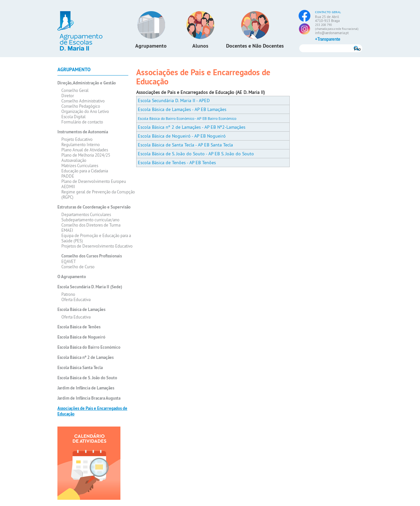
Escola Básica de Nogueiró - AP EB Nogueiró (182, 136)
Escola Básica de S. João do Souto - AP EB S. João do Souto (196, 154)
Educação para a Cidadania (85, 171)
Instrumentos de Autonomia (83, 132)
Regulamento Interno (81, 144)
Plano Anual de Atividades (85, 150)
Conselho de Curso (78, 267)
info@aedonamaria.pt (332, 33)
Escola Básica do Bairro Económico (89, 347)
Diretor (68, 96)
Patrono (68, 294)
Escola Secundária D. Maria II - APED (174, 100)
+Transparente (328, 39)
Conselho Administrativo (83, 101)
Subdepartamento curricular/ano (90, 220)
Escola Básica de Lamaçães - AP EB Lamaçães (182, 109)
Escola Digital (73, 117)
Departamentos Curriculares (86, 214)
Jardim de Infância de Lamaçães (86, 388)
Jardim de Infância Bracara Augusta (89, 398)
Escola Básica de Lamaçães (81, 309)
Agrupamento (151, 46)
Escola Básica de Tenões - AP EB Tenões (177, 163)
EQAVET (69, 261)
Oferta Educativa (76, 299)
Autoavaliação (74, 160)
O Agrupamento (72, 277)
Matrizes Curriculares (80, 165)
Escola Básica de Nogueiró (81, 337)
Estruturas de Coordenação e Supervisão (94, 207)
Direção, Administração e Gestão (87, 83)
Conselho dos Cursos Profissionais (92, 256)
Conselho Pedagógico (81, 106)
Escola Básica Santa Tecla (80, 368)
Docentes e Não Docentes (255, 46)
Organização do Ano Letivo (85, 111)
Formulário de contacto (82, 122)
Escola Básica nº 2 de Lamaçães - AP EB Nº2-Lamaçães (192, 127)
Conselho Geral (75, 90)
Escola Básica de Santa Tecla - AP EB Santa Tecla (185, 145)
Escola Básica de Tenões (79, 327)
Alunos (200, 46)
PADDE (68, 176)
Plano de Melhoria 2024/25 (86, 155)
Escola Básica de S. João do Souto (87, 378)
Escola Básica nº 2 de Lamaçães (85, 357)
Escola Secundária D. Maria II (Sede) (90, 287)
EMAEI (67, 230)
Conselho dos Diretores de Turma (91, 225)
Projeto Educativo (77, 139)
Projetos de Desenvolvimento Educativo (97, 246)
